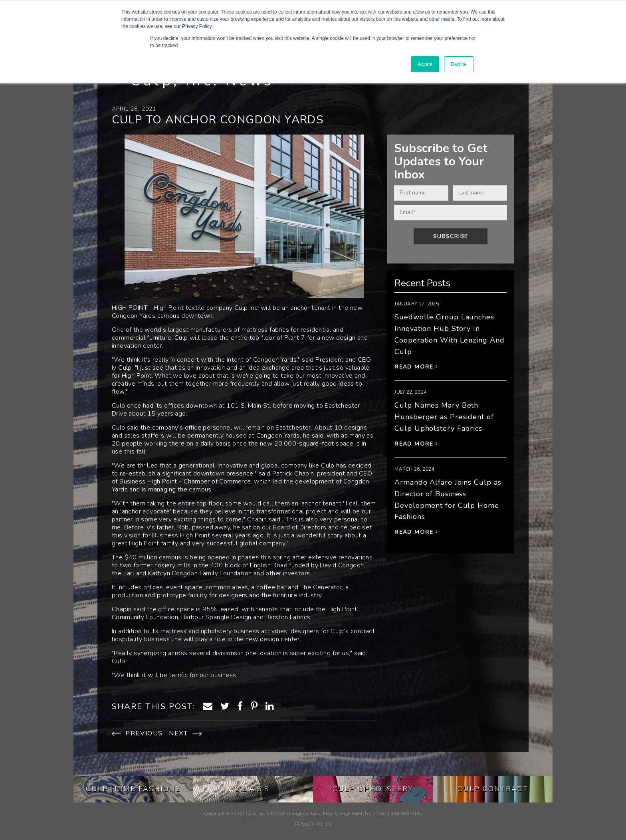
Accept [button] (425, 64)
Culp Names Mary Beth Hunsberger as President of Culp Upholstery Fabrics (444, 417)
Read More (416, 367)
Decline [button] (459, 64)
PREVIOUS (137, 733)
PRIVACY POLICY (313, 824)
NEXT (185, 733)
